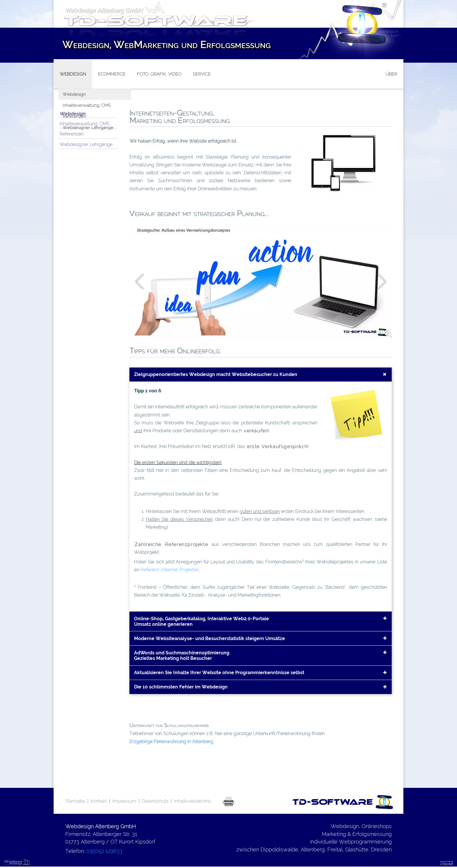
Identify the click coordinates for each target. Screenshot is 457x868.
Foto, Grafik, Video (159, 74)
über (391, 74)
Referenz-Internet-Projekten (170, 570)
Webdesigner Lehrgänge (86, 144)
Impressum (124, 801)
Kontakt (99, 801)
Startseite (75, 801)
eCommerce (112, 74)
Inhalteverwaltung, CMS (85, 124)
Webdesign (72, 114)
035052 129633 (104, 851)
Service (202, 74)
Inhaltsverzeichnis (193, 801)
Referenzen (72, 134)
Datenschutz (155, 801)
